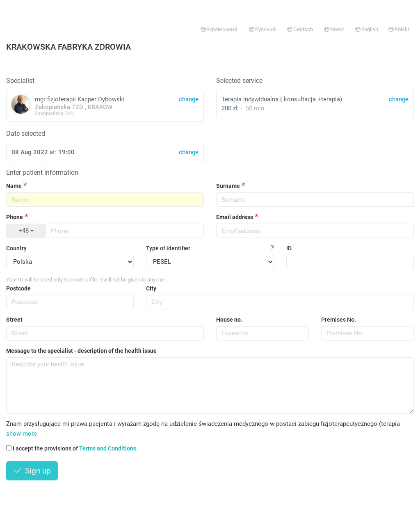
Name (14, 186)
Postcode (18, 288)
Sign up (32, 471)
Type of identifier (168, 248)
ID (289, 248)
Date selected (26, 134)
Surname (228, 186)
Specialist (20, 81)
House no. (229, 320)
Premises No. (339, 320)
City (151, 288)
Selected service (239, 81)
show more (22, 434)
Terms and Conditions (108, 448)
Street (14, 320)
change (399, 99)
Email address (235, 217)
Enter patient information (42, 173)
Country (16, 248)
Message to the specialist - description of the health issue (81, 351)
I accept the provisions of (71, 448)
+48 (26, 231)
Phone (15, 217)
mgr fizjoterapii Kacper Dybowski (105, 106)
